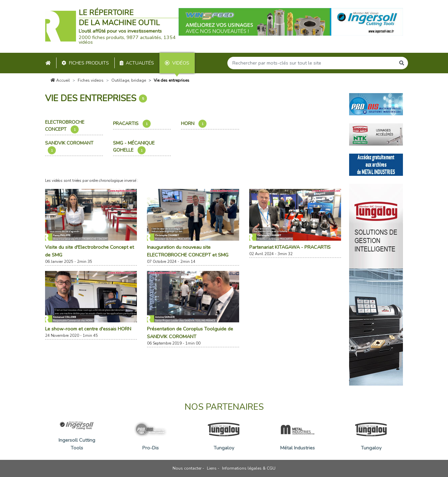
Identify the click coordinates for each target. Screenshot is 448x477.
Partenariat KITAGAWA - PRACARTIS (290, 247)
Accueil (60, 80)
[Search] (311, 63)
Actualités (137, 63)
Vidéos (177, 63)
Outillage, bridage (129, 80)
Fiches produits (85, 63)
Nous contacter (187, 468)
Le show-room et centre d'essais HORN (88, 329)
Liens (212, 468)
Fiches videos (91, 80)
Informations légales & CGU (249, 468)
